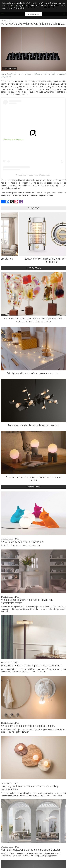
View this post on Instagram (13, 140)
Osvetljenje (7, 21)
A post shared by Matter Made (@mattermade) (33, 175)
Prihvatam (33, 14)
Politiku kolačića (20, 8)
